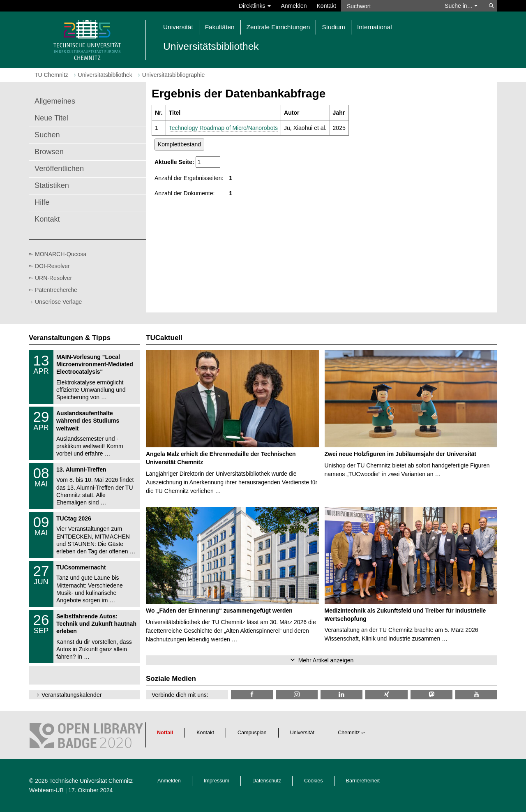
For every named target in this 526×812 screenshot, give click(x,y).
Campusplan (252, 733)
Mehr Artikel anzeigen (326, 660)
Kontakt (326, 6)
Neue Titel (51, 118)
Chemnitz (349, 733)
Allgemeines (55, 101)
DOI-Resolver (52, 266)
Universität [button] (178, 27)
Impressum (217, 781)
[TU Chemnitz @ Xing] (386, 695)
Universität (302, 733)
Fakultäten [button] (220, 27)
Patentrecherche (56, 290)
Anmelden (294, 6)
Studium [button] (333, 27)
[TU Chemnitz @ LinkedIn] (341, 695)
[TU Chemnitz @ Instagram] (297, 695)
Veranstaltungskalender (72, 695)
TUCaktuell (164, 338)
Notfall (165, 733)
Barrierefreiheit (363, 781)
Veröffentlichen (59, 169)
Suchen (47, 135)
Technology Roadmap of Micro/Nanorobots (223, 128)
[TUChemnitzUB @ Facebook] (252, 695)
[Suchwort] (389, 6)
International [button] (375, 27)
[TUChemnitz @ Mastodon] (431, 695)
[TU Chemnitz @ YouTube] (476, 695)
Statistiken (52, 185)
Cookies (314, 781)
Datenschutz (267, 781)
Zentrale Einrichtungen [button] (278, 27)
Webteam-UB (46, 790)
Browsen (49, 152)
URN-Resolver (53, 278)
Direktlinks (255, 6)
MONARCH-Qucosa (61, 254)
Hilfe (42, 202)
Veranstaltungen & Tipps (70, 338)
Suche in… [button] (461, 6)
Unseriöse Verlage (58, 302)
